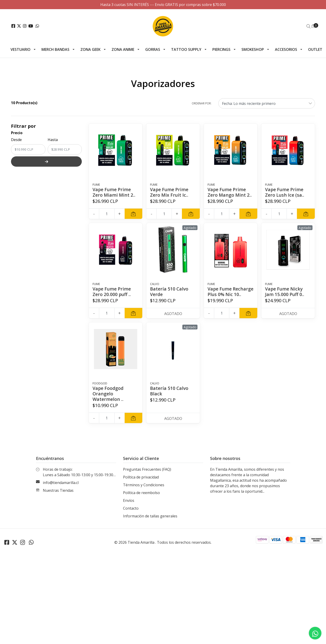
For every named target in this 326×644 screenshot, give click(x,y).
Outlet (315, 49)
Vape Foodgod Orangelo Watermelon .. (108, 399)
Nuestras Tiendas (58, 496)
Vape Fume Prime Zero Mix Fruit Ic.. (169, 192)
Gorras (153, 49)
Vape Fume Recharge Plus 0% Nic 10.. (227, 294)
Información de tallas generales (150, 522)
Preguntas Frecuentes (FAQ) (147, 475)
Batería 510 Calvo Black (169, 396)
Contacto (131, 514)
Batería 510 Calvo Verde (169, 292)
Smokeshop (253, 49)
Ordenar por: (202, 103)
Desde (16, 140)
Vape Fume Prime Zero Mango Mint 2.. (230, 192)
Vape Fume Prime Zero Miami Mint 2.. (114, 192)
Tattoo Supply (186, 49)
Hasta (53, 140)
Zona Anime (123, 49)
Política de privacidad (141, 483)
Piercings (221, 49)
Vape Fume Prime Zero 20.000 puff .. (112, 292)
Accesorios (286, 49)
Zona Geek (90, 49)
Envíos (129, 506)
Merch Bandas (55, 49)
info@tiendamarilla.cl (61, 488)
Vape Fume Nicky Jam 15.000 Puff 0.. (285, 292)
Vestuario (21, 49)
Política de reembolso (141, 498)
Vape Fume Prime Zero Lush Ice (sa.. (285, 192)
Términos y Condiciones (144, 490)
